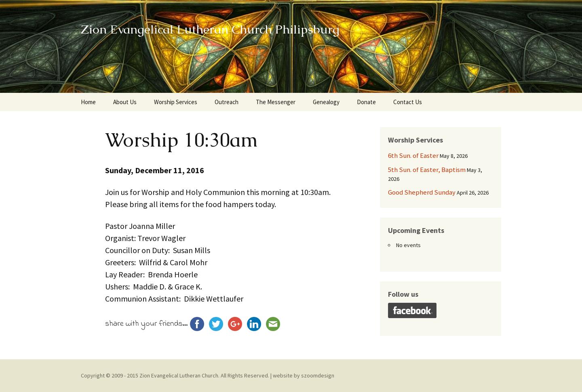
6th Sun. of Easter (413, 155)
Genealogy (326, 102)
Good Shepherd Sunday (422, 192)
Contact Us (408, 102)
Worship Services (176, 102)
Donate (366, 102)
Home (88, 102)
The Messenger (276, 102)
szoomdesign (318, 375)
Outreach (227, 102)
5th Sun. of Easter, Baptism (427, 170)
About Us (125, 102)
